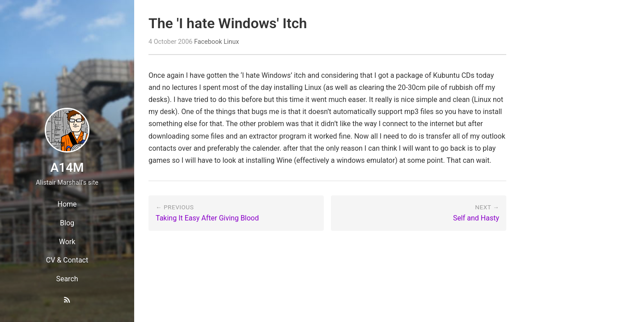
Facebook (208, 42)
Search (67, 279)
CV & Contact (67, 260)
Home (67, 204)
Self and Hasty (476, 218)
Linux (231, 42)
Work (67, 242)
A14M (67, 167)
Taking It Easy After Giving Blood (207, 218)
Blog (67, 223)
